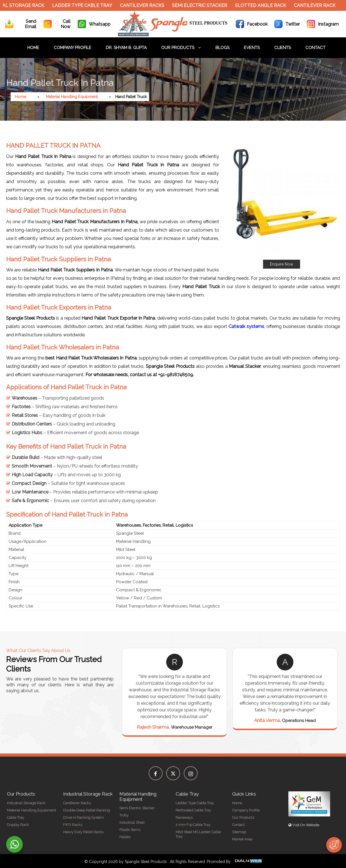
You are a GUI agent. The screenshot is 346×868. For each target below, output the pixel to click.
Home (33, 48)
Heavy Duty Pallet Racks (83, 832)
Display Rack (18, 825)
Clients (283, 48)
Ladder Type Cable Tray (86, 5)
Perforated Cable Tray (193, 810)
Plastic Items (130, 830)
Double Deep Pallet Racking (87, 810)
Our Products (181, 48)
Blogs (222, 48)
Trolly (124, 815)
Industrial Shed (132, 822)
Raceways (184, 817)
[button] (282, 203)
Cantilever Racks (146, 5)
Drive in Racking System (84, 817)
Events (252, 48)
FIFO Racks (73, 825)
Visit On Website (304, 825)
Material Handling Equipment (72, 97)
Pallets (125, 837)
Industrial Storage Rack (26, 803)
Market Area (242, 839)
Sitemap (239, 832)
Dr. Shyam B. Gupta (126, 48)
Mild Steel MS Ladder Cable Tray (198, 834)
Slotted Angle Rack (264, 5)
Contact (315, 48)
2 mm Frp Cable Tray (193, 825)
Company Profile (73, 48)
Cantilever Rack (319, 5)
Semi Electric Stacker (203, 5)
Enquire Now (282, 264)
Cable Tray (16, 817)
